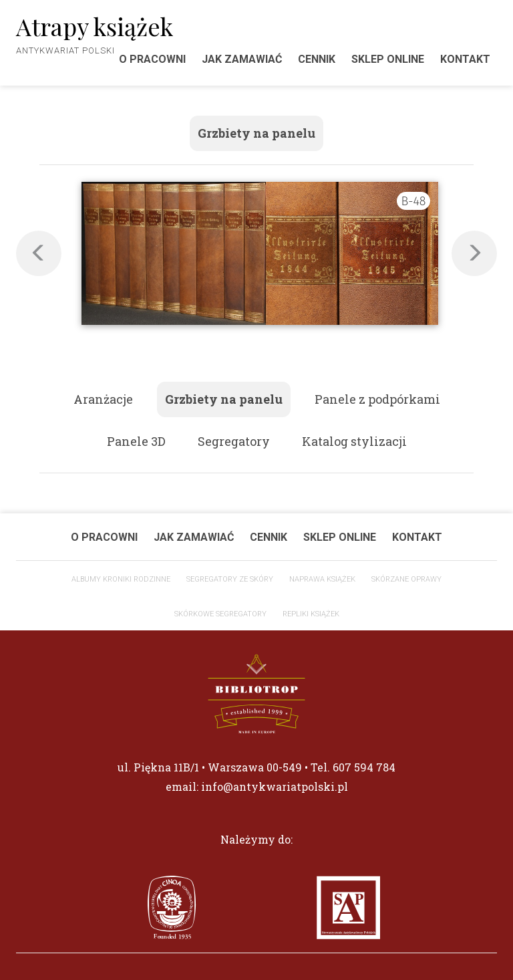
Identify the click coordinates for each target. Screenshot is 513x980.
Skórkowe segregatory (220, 614)
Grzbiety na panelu (256, 133)
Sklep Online (388, 59)
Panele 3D (136, 441)
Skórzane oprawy (406, 579)
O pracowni (104, 537)
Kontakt (465, 59)
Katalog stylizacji (354, 441)
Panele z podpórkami (377, 399)
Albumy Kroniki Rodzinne (121, 579)
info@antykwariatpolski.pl (275, 786)
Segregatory (234, 441)
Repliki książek (311, 614)
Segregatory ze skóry (230, 579)
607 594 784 (364, 767)
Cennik (317, 59)
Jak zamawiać (242, 59)
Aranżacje (103, 399)
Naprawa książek (322, 579)
